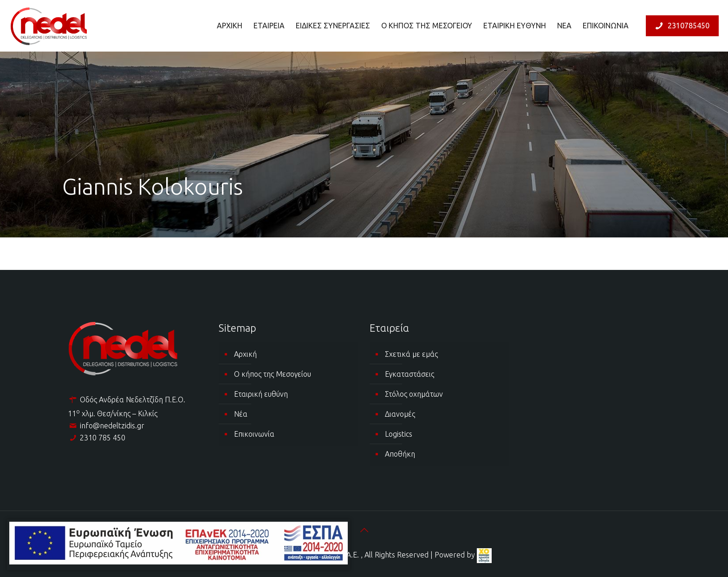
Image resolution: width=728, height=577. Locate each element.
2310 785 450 (103, 438)
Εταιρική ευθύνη (261, 394)
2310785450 (681, 26)
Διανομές (400, 414)
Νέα (241, 414)
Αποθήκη (400, 454)
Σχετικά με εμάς (411, 354)
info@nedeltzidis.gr (112, 426)
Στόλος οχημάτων (414, 394)
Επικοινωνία (254, 434)
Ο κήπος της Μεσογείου (273, 374)
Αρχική (245, 354)
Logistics (399, 434)
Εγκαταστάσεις (409, 374)
